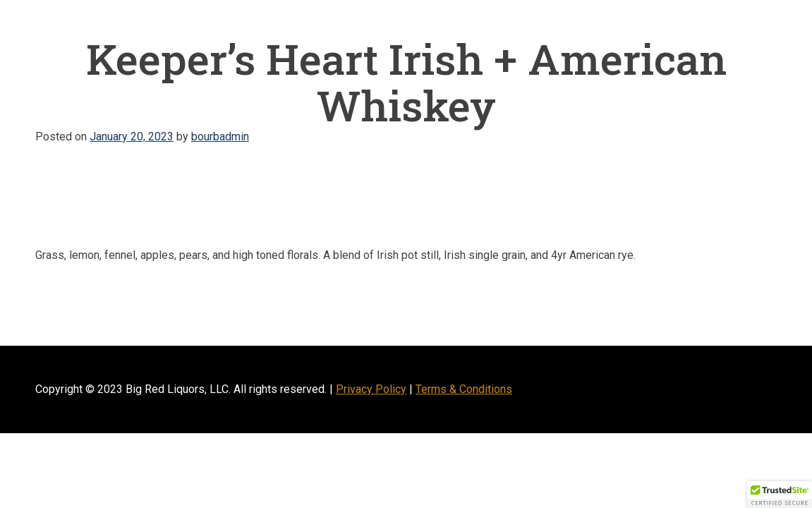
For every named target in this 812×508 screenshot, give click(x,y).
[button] (780, 495)
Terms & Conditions (464, 389)
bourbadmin (220, 137)
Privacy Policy (371, 389)
